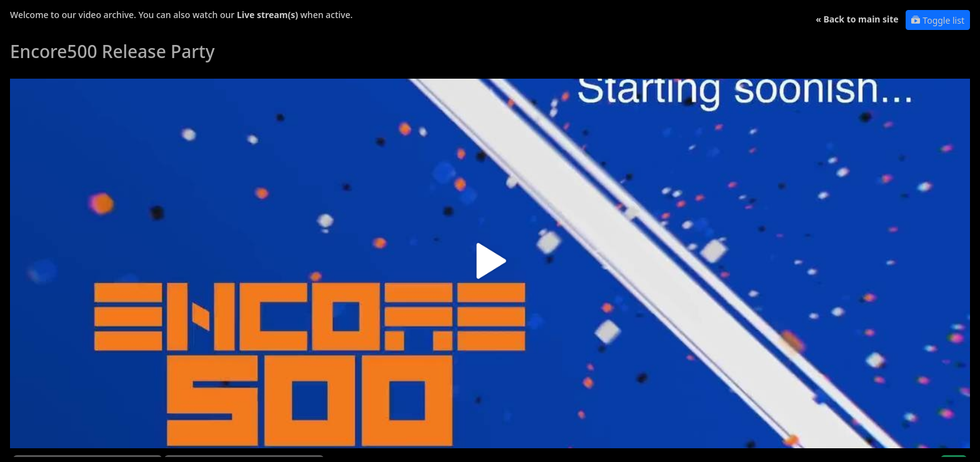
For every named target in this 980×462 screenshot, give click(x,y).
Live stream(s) (267, 15)
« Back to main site (857, 19)
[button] (490, 266)
